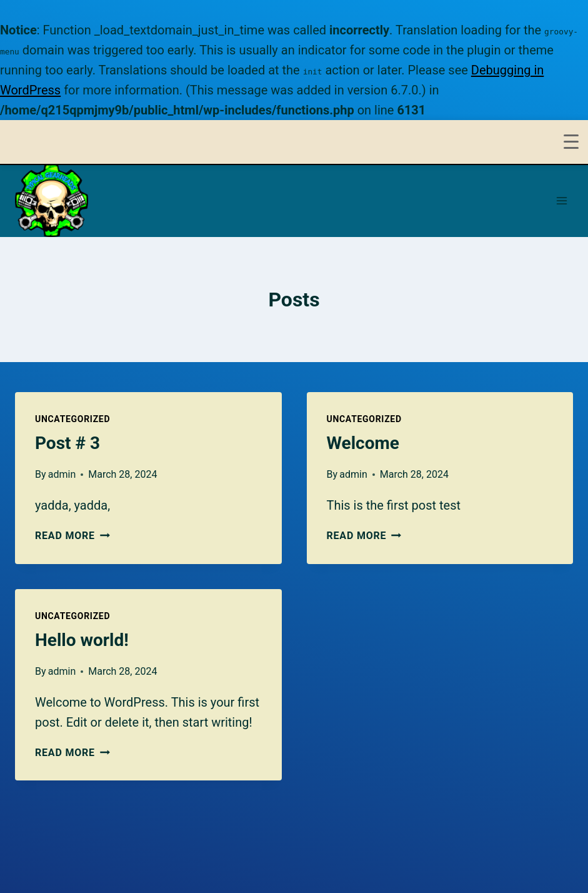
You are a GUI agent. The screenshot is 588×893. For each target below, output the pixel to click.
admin (62, 474)
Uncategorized (72, 419)
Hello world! (82, 640)
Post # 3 (67, 443)
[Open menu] (561, 200)
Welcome (363, 443)
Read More (72, 536)
